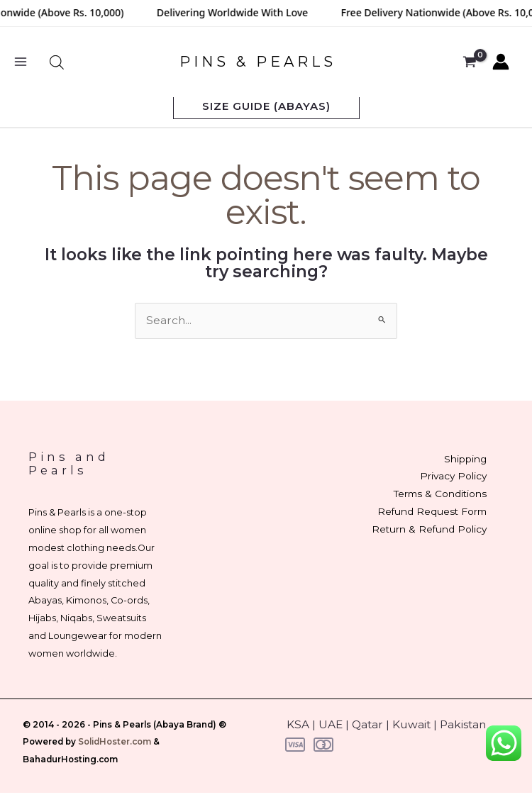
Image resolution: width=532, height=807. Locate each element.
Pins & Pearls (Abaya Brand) (155, 725)
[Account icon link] (501, 62)
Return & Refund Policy (429, 529)
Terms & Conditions (440, 494)
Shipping (465, 459)
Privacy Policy (453, 476)
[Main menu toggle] (21, 62)
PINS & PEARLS (258, 62)
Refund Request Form (432, 511)
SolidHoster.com (115, 742)
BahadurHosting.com (70, 759)
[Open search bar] (57, 62)
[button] (266, 106)
